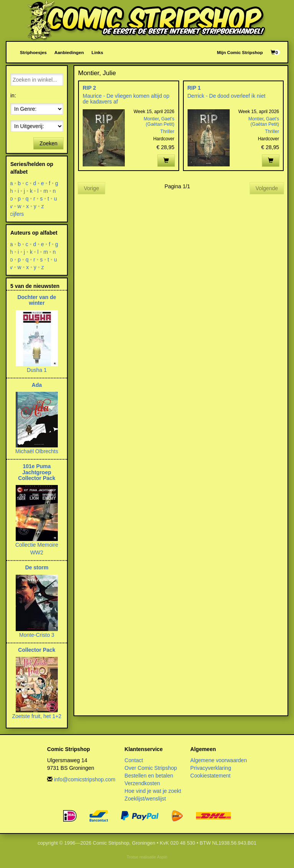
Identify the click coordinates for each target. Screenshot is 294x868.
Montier (151, 119)
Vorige (91, 188)
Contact (134, 760)
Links (97, 52)
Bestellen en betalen (149, 776)
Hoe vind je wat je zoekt (153, 791)
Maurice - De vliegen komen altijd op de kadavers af (126, 99)
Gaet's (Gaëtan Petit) (160, 122)
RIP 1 (194, 88)
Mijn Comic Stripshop (240, 52)
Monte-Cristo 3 (37, 635)
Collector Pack (37, 650)
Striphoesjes (33, 52)
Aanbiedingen (69, 52)
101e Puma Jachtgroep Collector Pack (37, 472)
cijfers (17, 214)
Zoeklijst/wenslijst (145, 799)
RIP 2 (89, 88)
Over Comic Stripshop (151, 768)
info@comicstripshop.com (85, 779)
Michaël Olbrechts (37, 451)
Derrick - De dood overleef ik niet (227, 96)
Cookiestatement (210, 776)
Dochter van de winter (37, 300)
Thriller (167, 132)
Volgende (267, 188)
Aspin (162, 857)
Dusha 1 (37, 370)
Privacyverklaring (211, 768)
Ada (37, 385)
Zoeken (48, 143)
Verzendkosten (142, 783)
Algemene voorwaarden (219, 760)
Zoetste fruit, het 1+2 (37, 716)
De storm (37, 567)
